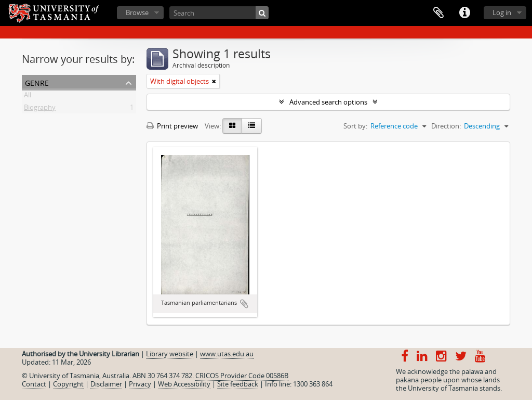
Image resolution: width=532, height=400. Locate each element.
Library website (170, 354)
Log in (502, 12)
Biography (40, 109)
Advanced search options (328, 102)
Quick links (464, 13)
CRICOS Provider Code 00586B (242, 376)
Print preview (172, 126)
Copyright (68, 384)
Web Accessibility (184, 384)
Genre (37, 82)
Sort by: (355, 126)
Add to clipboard (244, 304)
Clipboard (438, 13)
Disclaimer (106, 384)
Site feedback (238, 384)
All (28, 97)
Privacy (140, 384)
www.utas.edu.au (227, 354)
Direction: (446, 126)
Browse (137, 12)
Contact (34, 384)
